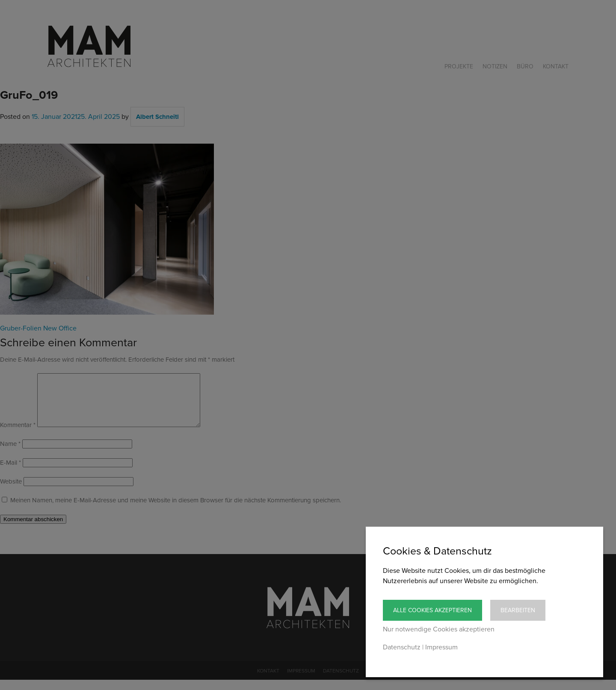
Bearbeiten (518, 610)
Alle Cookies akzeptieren (432, 610)
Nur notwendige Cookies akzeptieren (439, 629)
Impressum (441, 647)
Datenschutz (402, 647)
